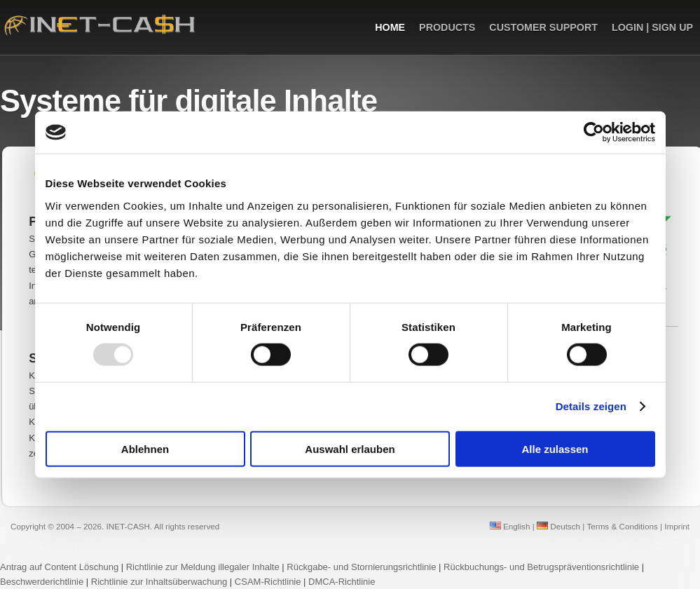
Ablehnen (145, 448)
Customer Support (543, 27)
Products (447, 27)
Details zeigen (591, 406)
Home (390, 27)
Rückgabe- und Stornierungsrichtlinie (361, 567)
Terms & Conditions (622, 526)
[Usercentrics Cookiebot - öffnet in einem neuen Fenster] (594, 133)
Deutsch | (561, 526)
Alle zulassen (555, 448)
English (510, 526)
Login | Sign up (652, 27)
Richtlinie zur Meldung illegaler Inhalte (203, 567)
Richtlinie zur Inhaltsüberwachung (160, 582)
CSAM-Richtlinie (268, 582)
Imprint (677, 526)
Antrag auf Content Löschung (59, 567)
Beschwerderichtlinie (42, 582)
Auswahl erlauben (350, 448)
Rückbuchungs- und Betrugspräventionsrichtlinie (541, 567)
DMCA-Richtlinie (342, 582)
